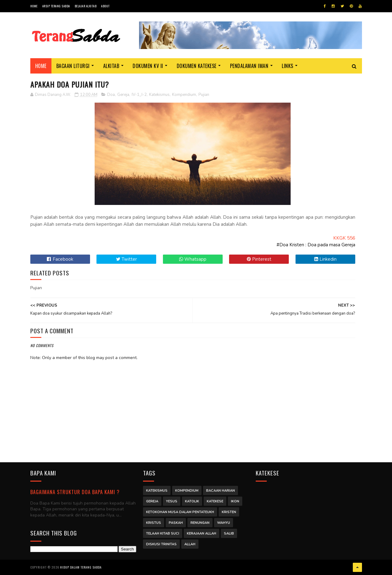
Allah (190, 544)
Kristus (154, 523)
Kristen (229, 512)
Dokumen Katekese (197, 66)
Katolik (192, 501)
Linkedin (325, 259)
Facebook (60, 259)
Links (288, 66)
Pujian (204, 95)
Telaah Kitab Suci (163, 533)
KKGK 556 (344, 238)
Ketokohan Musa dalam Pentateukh (180, 512)
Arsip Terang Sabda (56, 6)
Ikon (235, 501)
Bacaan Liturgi (73, 66)
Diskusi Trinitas (161, 544)
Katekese (215, 501)
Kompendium (184, 95)
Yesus (172, 501)
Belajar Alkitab (86, 6)
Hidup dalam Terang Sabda (81, 567)
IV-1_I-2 (139, 95)
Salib (229, 533)
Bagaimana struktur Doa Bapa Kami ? (75, 492)
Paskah (176, 523)
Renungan (200, 523)
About (105, 6)
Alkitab (111, 66)
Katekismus (159, 95)
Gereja (123, 95)
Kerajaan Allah (202, 533)
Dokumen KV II (148, 66)
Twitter (126, 259)
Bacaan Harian (221, 491)
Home (34, 6)
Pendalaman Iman (249, 66)
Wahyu (224, 523)
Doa (111, 95)
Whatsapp (193, 259)
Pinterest (259, 259)
